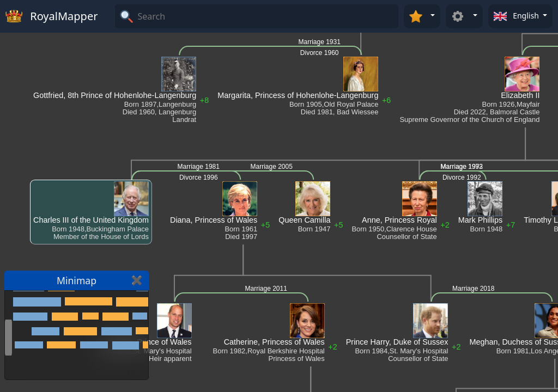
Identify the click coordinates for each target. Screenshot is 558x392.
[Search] (266, 16)
